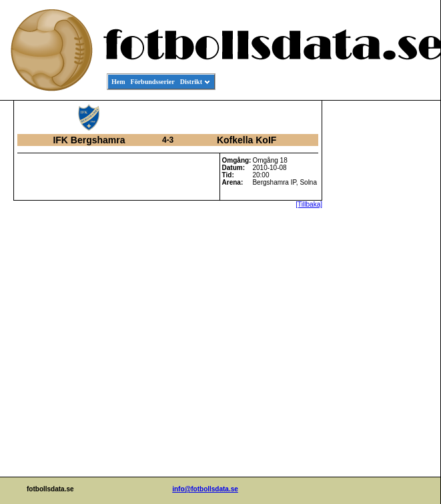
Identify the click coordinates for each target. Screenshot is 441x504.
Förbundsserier (153, 82)
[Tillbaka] (309, 204)
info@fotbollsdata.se (205, 489)
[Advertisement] (380, 304)
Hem (118, 82)
